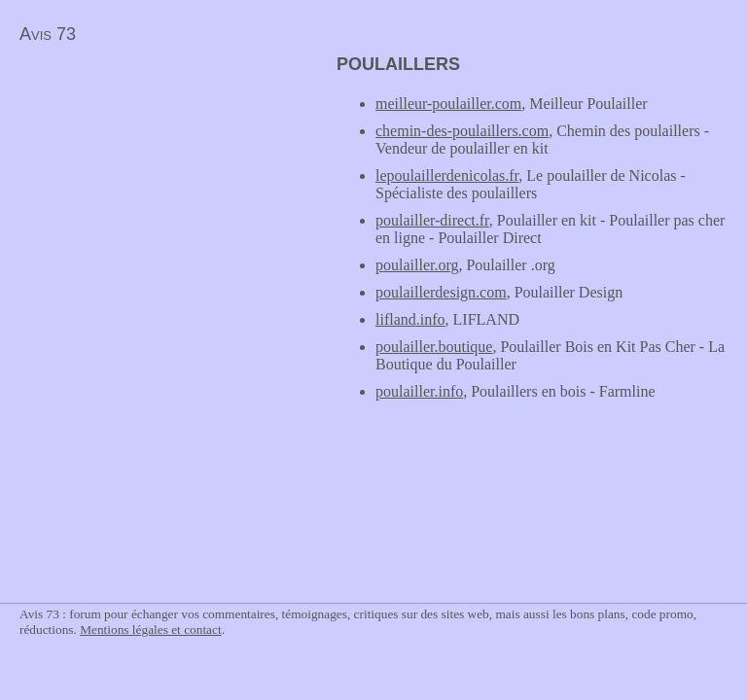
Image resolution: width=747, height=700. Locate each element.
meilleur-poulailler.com (448, 104)
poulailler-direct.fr (432, 220)
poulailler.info (419, 391)
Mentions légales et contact (150, 630)
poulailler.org (417, 265)
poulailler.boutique (434, 347)
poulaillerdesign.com (441, 292)
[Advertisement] (163, 191)
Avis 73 (48, 34)
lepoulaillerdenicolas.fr (447, 175)
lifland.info (410, 319)
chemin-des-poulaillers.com (462, 131)
